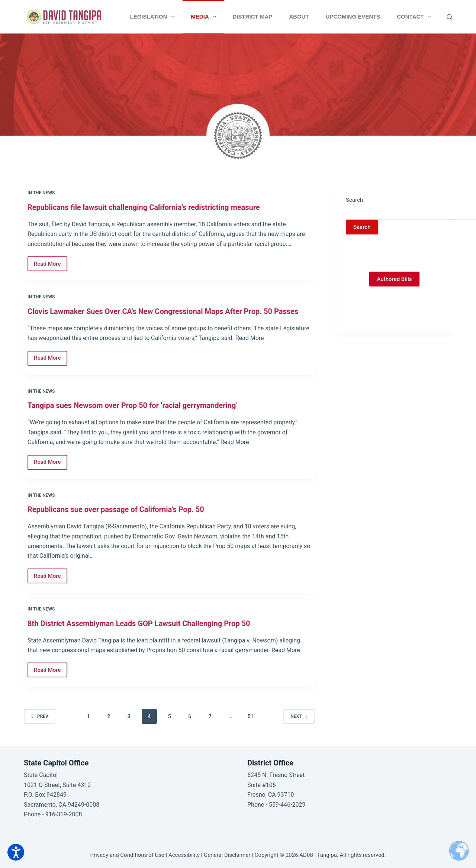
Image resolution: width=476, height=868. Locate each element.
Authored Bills (394, 279)
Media (205, 17)
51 (251, 716)
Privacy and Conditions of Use (127, 855)
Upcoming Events (353, 17)
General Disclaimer (227, 855)
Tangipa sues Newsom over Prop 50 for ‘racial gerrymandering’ (133, 405)
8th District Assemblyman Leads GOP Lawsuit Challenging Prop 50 (139, 624)
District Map (253, 17)
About (299, 17)
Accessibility (184, 855)
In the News (41, 193)
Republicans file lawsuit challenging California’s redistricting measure (144, 207)
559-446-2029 (287, 805)
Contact (415, 17)
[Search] (449, 17)
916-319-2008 (64, 814)
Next (299, 716)
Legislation (154, 17)
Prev (40, 716)
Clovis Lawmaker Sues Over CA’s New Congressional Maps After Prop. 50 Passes (163, 311)
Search (354, 200)
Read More (51, 262)
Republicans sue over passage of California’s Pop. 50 (116, 509)
